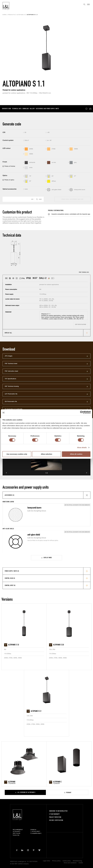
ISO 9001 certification (56, 820)
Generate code (7, 109)
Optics (5, 176)
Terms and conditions (70, 863)
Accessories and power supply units (47, 109)
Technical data (17, 109)
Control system (8, 140)
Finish (5, 162)
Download (26, 109)
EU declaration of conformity (14, 409)
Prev (6, 473)
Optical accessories (10, 189)
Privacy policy (56, 861)
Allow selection (46, 454)
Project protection (55, 817)
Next (87, 473)
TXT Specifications (10, 379)
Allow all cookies (76, 454)
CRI (4, 132)
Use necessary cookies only (17, 454)
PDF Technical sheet (11, 364)
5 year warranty (54, 814)
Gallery (32, 109)
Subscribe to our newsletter (58, 811)
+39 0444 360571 (36, 831)
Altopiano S (21, 15)
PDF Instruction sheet (11, 371)
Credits (81, 863)
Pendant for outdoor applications (14, 90)
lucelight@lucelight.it (36, 833)
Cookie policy (67, 861)
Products (11, 15)
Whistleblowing (77, 861)
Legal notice (46, 861)
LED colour (7, 148)
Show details (82, 447)
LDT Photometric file (11, 394)
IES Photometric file (11, 402)
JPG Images (9, 356)
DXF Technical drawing (12, 386)
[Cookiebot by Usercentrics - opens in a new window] (82, 412)
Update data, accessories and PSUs (72, 199)
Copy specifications (81, 324)
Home (4, 15)
